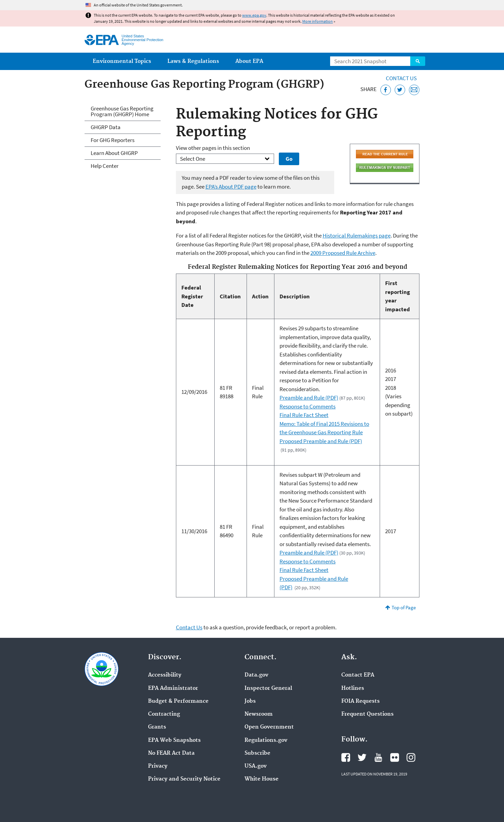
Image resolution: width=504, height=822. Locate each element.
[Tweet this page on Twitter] (400, 90)
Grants (157, 727)
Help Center (105, 166)
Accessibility (165, 675)
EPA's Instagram (411, 757)
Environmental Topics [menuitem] (122, 61)
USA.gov (256, 766)
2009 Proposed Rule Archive (343, 253)
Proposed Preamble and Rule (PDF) (321, 441)
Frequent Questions (367, 714)
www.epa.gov (254, 15)
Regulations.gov (266, 740)
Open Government (269, 727)
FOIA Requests (361, 701)
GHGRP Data (106, 127)
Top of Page (404, 607)
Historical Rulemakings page (357, 235)
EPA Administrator (173, 688)
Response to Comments (308, 406)
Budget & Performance (178, 701)
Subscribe (257, 753)
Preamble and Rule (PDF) (309, 398)
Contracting (164, 714)
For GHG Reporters (113, 140)
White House (262, 779)
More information (318, 21)
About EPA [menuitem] (249, 61)
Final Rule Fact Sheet (304, 415)
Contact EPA (358, 675)
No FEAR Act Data (171, 753)
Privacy (158, 766)
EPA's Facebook (346, 757)
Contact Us (401, 78)
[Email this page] (414, 90)
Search (418, 61)
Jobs (250, 701)
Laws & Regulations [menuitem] (193, 61)
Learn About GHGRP (114, 153)
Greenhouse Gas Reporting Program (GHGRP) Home (122, 111)
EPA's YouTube (378, 757)
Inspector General (268, 688)
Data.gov (256, 675)
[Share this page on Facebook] (386, 90)
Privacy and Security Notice (184, 779)
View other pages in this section (213, 148)
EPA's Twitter (362, 757)
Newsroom (259, 714)
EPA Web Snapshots (174, 740)
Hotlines (353, 688)
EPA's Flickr (395, 757)
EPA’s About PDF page (231, 187)
